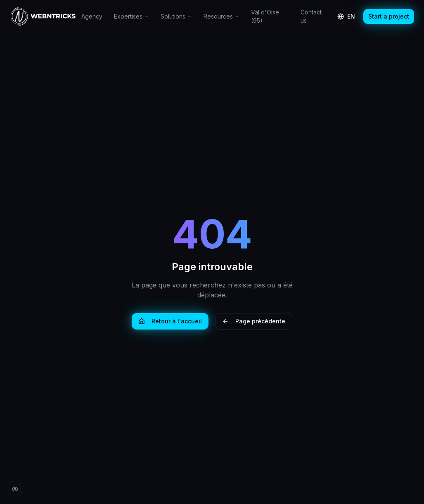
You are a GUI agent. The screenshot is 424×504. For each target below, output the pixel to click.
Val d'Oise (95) (265, 16)
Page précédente (254, 321)
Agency (92, 16)
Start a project (389, 16)
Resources (221, 16)
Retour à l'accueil (170, 321)
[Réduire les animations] (15, 489)
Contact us (311, 16)
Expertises (131, 16)
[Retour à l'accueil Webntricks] (43, 16)
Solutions (176, 16)
